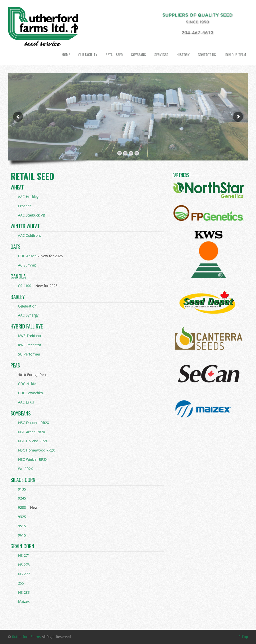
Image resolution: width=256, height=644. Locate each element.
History (183, 54)
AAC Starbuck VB (32, 215)
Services (161, 54)
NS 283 (24, 592)
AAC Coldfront (29, 235)
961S (22, 535)
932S (22, 517)
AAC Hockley (28, 197)
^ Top (243, 637)
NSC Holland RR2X (33, 441)
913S (22, 489)
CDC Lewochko (30, 393)
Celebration (27, 306)
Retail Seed (114, 54)
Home (66, 54)
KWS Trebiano (29, 336)
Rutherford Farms (26, 637)
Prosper (24, 206)
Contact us (207, 54)
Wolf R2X (25, 469)
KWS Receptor (30, 345)
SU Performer (29, 354)
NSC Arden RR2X (31, 432)
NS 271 (24, 555)
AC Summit (27, 265)
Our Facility (88, 54)
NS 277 (24, 574)
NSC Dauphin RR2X (33, 423)
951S (22, 526)
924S (22, 498)
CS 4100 (25, 286)
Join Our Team (235, 54)
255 (21, 583)
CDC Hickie (27, 384)
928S (22, 507)
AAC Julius (26, 402)
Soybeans (138, 54)
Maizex (24, 601)
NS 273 (24, 565)
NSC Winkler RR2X (33, 459)
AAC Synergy (28, 315)
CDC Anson (27, 256)
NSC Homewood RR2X (36, 450)
